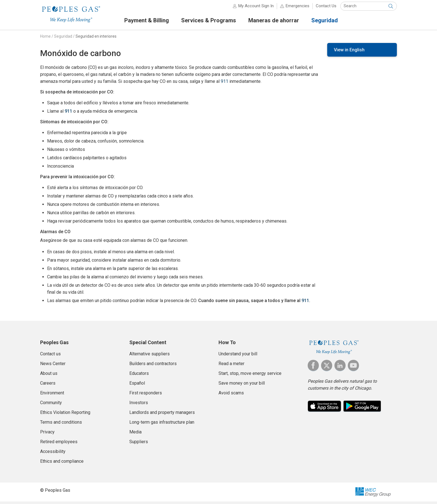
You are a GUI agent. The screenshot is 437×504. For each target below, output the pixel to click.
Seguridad (63, 39)
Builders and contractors (153, 366)
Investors (139, 405)
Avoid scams (231, 395)
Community (51, 405)
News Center (53, 366)
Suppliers (139, 444)
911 (224, 84)
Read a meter (231, 366)
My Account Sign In (256, 8)
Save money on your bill (242, 386)
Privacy (47, 434)
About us (49, 376)
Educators (139, 376)
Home (45, 39)
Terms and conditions (61, 425)
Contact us (50, 356)
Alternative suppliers (150, 356)
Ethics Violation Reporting (65, 415)
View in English (349, 52)
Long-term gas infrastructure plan (162, 425)
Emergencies (298, 8)
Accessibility (53, 454)
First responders (146, 395)
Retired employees (59, 444)
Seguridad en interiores (96, 39)
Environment (52, 395)
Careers (48, 386)
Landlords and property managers (162, 415)
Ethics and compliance (62, 464)
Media (135, 434)
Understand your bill (238, 356)
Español (137, 386)
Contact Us (326, 8)
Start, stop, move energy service (250, 376)
